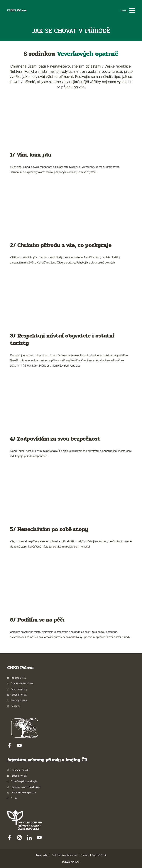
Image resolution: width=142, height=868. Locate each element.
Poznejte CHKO (18, 678)
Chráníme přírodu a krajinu (25, 781)
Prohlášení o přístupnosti (64, 855)
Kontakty (15, 706)
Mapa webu (42, 855)
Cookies (85, 855)
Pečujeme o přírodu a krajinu (26, 787)
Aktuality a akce (19, 700)
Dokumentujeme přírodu (23, 793)
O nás (14, 798)
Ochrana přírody (19, 689)
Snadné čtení (99, 855)
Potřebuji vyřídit (19, 695)
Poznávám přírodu (20, 770)
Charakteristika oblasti (22, 683)
